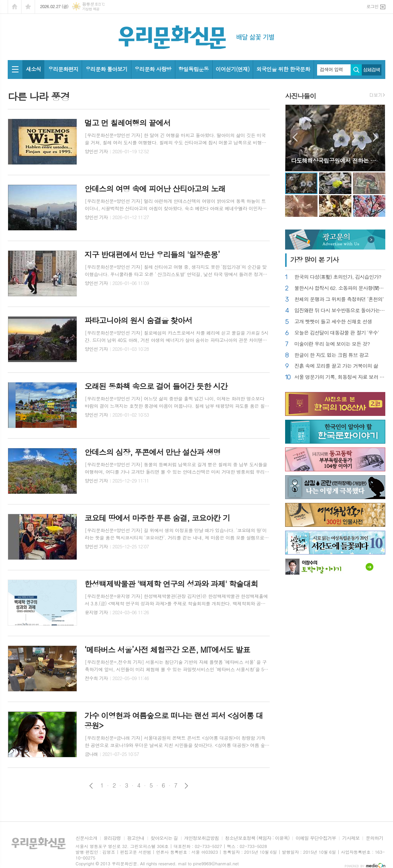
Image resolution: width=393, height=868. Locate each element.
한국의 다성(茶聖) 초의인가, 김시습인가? (338, 277)
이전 (91, 786)
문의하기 (374, 838)
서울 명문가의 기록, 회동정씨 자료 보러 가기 (340, 377)
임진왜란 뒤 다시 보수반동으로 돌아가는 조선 (340, 311)
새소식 (33, 69)
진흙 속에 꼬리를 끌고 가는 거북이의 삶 (336, 366)
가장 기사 (314, 260)
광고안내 (136, 838)
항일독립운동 (194, 69)
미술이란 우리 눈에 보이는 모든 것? (332, 344)
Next (375, 137)
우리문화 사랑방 (153, 69)
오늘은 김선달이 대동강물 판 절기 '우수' (337, 333)
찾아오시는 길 (164, 838)
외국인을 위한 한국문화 (283, 69)
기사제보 (351, 838)
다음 (186, 786)
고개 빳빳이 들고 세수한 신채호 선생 (333, 322)
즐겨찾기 (28, 7)
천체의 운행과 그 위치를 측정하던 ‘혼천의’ (339, 299)
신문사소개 (86, 838)
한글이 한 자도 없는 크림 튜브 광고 (331, 355)
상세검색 (372, 70)
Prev (295, 137)
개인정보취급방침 (202, 838)
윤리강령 (112, 838)
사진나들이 (301, 96)
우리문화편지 (63, 69)
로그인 (372, 6)
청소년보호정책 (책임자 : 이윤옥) (257, 838)
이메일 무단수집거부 (316, 838)
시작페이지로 (15, 7)
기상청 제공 (91, 9)
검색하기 (356, 70)
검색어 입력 (331, 69)
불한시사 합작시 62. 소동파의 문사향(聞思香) (340, 288)
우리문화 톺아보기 (106, 69)
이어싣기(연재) (233, 69)
